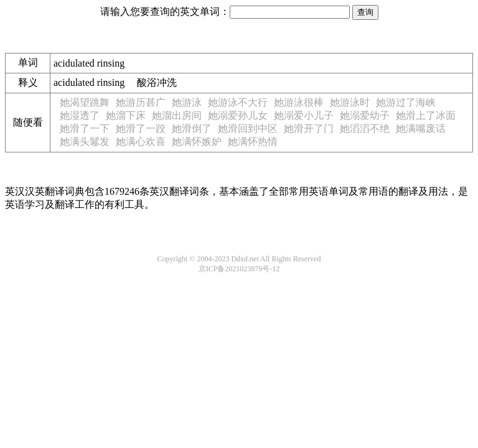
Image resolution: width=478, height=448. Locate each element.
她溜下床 (126, 115)
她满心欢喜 (141, 142)
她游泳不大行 (238, 102)
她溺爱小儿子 (304, 115)
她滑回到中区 (248, 128)
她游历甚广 (141, 102)
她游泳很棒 (299, 102)
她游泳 (187, 102)
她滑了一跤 (141, 128)
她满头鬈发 (85, 142)
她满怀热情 (253, 142)
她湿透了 (80, 115)
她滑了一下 (85, 128)
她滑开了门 (309, 128)
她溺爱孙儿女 (238, 115)
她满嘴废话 (421, 128)
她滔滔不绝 (365, 128)
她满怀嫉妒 (197, 142)
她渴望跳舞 (85, 102)
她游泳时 (350, 102)
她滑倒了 (192, 128)
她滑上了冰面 (426, 115)
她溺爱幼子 (365, 115)
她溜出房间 (177, 115)
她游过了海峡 (406, 102)
